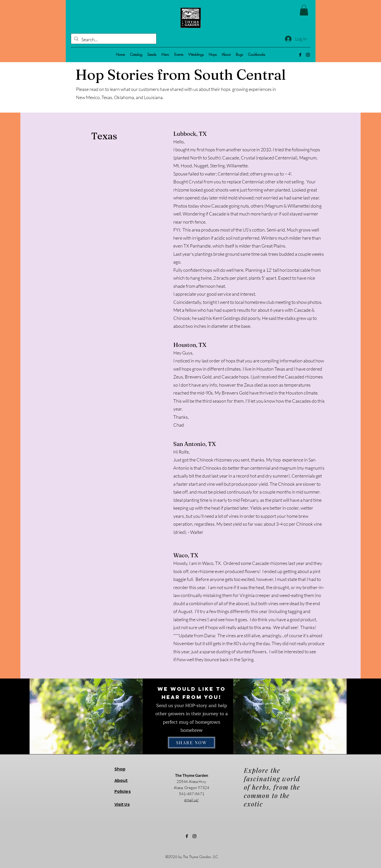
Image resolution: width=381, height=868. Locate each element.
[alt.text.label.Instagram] (308, 55)
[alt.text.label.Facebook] (300, 55)
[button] (304, 10)
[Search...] (113, 40)
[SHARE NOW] (192, 743)
